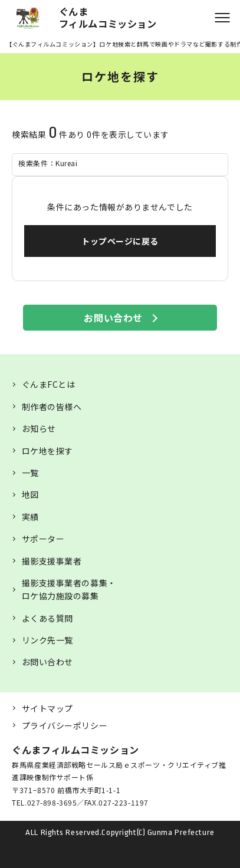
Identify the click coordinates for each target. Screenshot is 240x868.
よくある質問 (47, 618)
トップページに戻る (120, 241)
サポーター (43, 539)
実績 (30, 517)
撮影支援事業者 (52, 561)
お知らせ (39, 428)
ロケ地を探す (47, 451)
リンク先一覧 (47, 640)
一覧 (30, 473)
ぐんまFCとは (49, 384)
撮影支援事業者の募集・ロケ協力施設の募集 (69, 589)
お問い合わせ (113, 318)
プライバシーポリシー (65, 725)
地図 (30, 494)
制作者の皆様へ (52, 407)
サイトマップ (47, 708)
